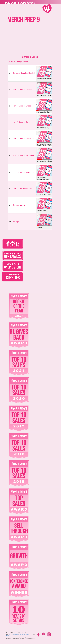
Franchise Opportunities (14, 634)
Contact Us (22, 634)
